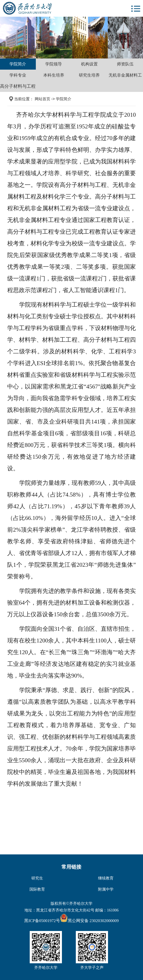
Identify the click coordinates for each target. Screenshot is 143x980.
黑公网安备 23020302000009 (89, 921)
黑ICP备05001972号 (42, 921)
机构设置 (89, 64)
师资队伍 (125, 64)
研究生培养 (89, 75)
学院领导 (54, 64)
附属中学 (106, 889)
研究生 (37, 878)
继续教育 (106, 878)
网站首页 (42, 99)
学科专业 (18, 75)
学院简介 (18, 64)
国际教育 (37, 889)
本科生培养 (54, 75)
